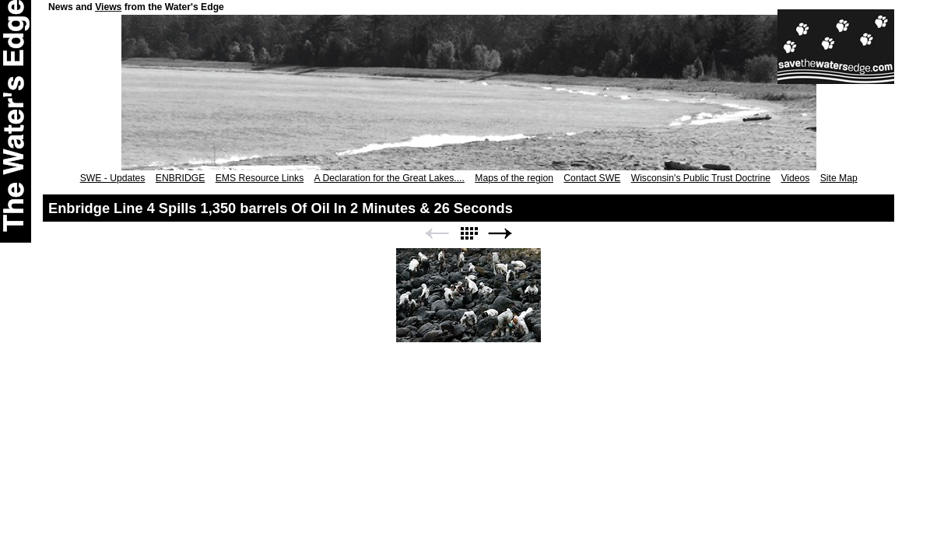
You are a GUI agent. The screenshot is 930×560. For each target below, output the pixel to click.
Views (108, 7)
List (469, 234)
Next (500, 234)
